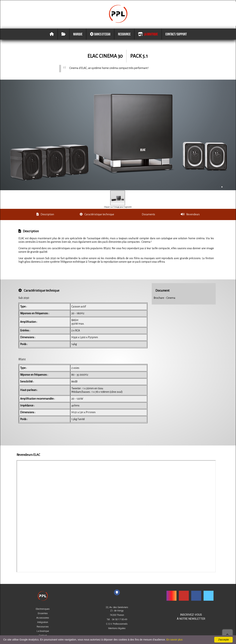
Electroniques (43, 609)
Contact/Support (176, 35)
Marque (78, 35)
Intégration (43, 622)
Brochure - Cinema (164, 298)
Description (45, 215)
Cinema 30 (111, 57)
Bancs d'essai (100, 35)
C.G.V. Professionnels (117, 624)
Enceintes (43, 613)
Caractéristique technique (97, 215)
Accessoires (43, 618)
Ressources (43, 627)
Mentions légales (117, 628)
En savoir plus (174, 640)
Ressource (124, 35)
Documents (148, 215)
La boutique (148, 35)
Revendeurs (190, 215)
